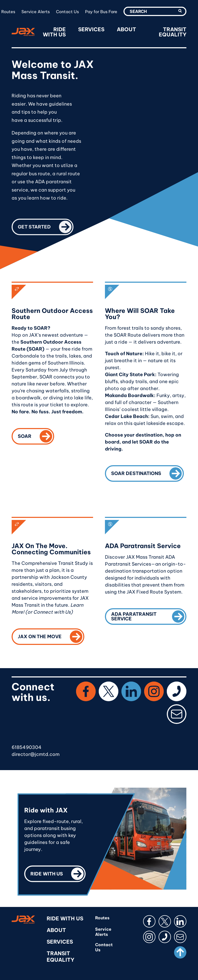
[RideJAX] (23, 32)
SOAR (36, 435)
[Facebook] (86, 691)
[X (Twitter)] (109, 691)
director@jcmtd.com (36, 754)
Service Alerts (36, 12)
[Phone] (177, 691)
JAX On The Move (51, 636)
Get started (46, 226)
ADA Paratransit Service (149, 615)
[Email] (177, 714)
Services (91, 29)
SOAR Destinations (147, 472)
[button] (180, 11)
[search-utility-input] (155, 11)
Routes (8, 12)
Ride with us (58, 873)
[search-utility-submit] (180, 11)
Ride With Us (54, 32)
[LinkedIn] (131, 691)
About (126, 29)
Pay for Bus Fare (101, 12)
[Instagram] (154, 691)
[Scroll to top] (180, 952)
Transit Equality (173, 32)
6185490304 (27, 747)
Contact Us (67, 12)
